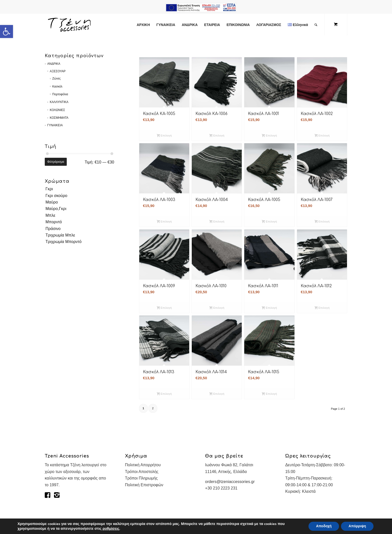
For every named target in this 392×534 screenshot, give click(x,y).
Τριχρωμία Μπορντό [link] (63, 242)
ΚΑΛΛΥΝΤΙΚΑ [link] (59, 102)
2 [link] (153, 408)
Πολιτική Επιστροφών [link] (144, 485)
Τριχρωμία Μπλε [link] (60, 235)
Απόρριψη (357, 526)
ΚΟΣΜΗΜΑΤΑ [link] (59, 118)
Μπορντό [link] (54, 222)
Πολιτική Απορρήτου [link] (143, 465)
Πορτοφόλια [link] (60, 94)
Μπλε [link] (50, 215)
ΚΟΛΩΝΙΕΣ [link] (57, 110)
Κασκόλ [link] (57, 86)
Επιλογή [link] (164, 135)
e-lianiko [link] (201, 7)
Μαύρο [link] (52, 202)
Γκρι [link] (49, 189)
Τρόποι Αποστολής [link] (142, 472)
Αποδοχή (324, 526)
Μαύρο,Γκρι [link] (56, 209)
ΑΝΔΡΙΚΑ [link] (54, 64)
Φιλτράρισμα (56, 162)
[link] (6, 31)
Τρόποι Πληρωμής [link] (141, 478)
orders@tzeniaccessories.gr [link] (230, 482)
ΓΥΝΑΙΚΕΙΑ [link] (55, 125)
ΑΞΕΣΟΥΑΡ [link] (58, 71)
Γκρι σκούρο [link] (56, 196)
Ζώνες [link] (56, 78)
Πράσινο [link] (53, 229)
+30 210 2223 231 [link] (221, 488)
